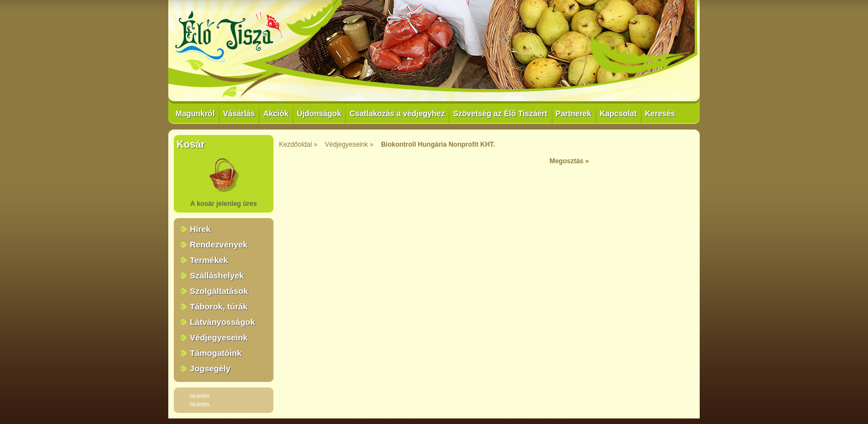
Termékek (209, 260)
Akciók (276, 113)
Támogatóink (216, 353)
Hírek (200, 229)
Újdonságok (319, 113)
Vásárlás (239, 113)
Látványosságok (223, 322)
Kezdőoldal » (298, 144)
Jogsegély (210, 368)
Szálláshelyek (217, 275)
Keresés (660, 113)
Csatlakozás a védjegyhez (397, 113)
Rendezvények (219, 244)
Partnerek (574, 113)
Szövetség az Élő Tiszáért (500, 113)
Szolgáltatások (219, 291)
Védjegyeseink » (349, 144)
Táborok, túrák (219, 306)
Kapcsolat (618, 113)
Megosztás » (569, 161)
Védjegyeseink (219, 337)
